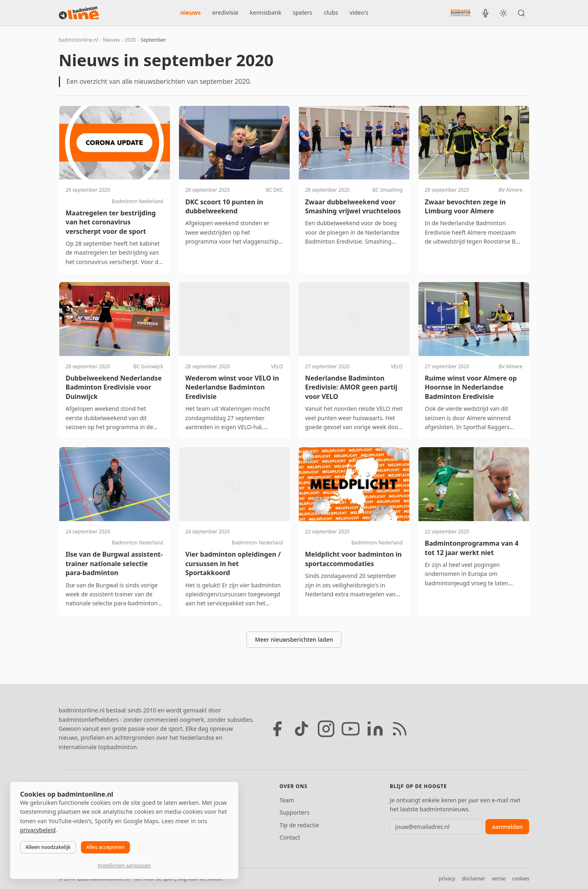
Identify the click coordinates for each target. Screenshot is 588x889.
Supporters (294, 812)
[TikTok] (302, 729)
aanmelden (507, 827)
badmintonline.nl (78, 40)
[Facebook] (277, 729)
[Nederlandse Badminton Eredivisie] (461, 13)
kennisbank (265, 12)
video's (359, 12)
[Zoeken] (521, 13)
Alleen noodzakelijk (48, 847)
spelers (303, 12)
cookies (521, 879)
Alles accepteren (105, 847)
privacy (447, 879)
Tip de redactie (299, 825)
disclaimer (474, 879)
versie (499, 879)
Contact (290, 837)
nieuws (191, 12)
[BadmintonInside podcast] (485, 13)
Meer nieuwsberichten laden (294, 639)
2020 (130, 40)
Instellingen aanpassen (124, 865)
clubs (331, 12)
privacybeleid (38, 830)
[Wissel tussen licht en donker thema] (503, 13)
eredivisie (225, 12)
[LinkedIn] (375, 729)
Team (287, 800)
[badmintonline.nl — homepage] (79, 13)
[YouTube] (351, 729)
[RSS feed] (400, 729)
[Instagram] (326, 729)
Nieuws (112, 40)
